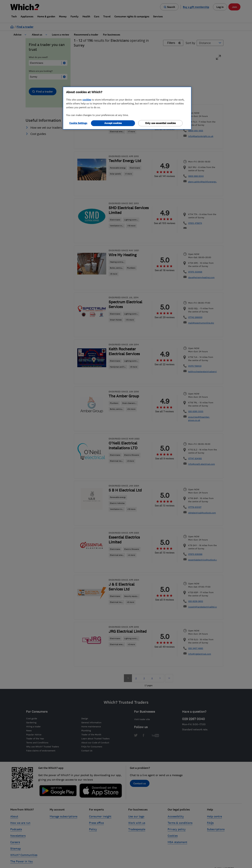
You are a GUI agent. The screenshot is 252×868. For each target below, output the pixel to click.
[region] (127, 108)
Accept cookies (113, 123)
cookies (87, 100)
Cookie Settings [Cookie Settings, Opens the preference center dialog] (78, 123)
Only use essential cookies (160, 123)
